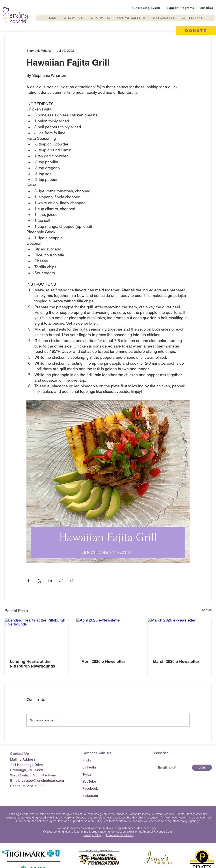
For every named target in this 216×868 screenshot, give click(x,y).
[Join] (202, 768)
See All (207, 610)
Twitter (88, 774)
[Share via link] (61, 580)
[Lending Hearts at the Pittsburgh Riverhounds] (36, 636)
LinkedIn (89, 767)
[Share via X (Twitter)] (39, 580)
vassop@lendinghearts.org (43, 781)
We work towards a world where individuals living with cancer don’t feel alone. (108, 828)
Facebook (90, 788)
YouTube (89, 781)
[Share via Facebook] (29, 580)
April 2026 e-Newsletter (103, 661)
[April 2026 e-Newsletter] (108, 636)
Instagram (90, 795)
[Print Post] (72, 580)
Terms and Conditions (120, 835)
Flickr (87, 760)
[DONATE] (196, 31)
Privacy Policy (93, 835)
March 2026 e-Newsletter (176, 661)
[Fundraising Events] (147, 8)
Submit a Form (45, 775)
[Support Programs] (181, 8)
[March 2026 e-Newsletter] (180, 636)
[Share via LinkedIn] (50, 580)
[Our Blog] (207, 8)
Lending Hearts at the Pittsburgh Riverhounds (33, 664)
